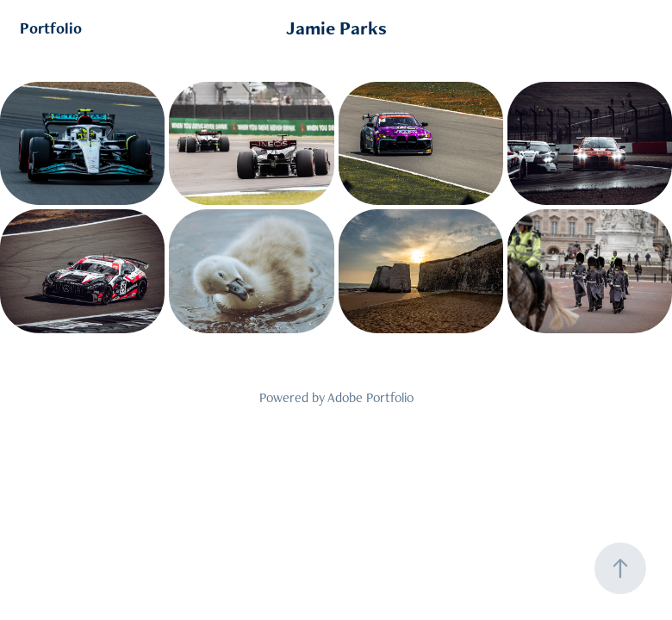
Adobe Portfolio (370, 397)
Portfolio (51, 28)
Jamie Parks (336, 28)
